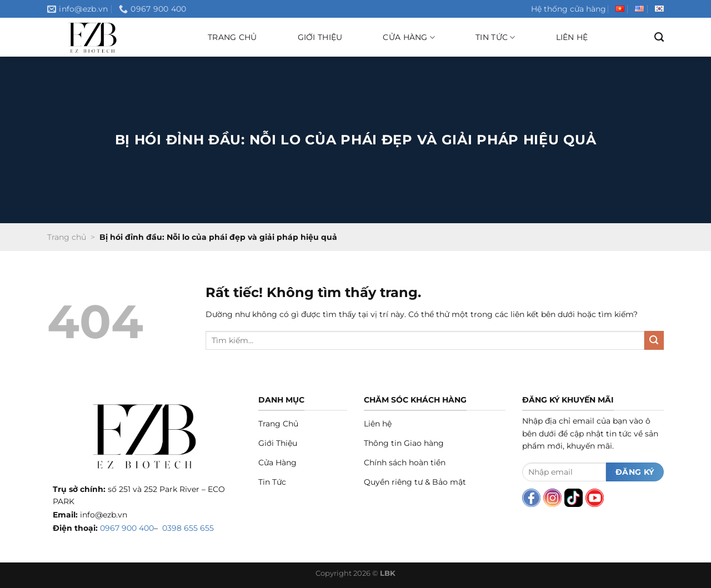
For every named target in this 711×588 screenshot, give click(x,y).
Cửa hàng (409, 37)
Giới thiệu (320, 37)
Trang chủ (232, 37)
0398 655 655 (188, 528)
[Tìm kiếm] (659, 37)
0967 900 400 (127, 528)
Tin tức (495, 37)
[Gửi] (654, 341)
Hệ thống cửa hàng (569, 9)
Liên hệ (572, 37)
